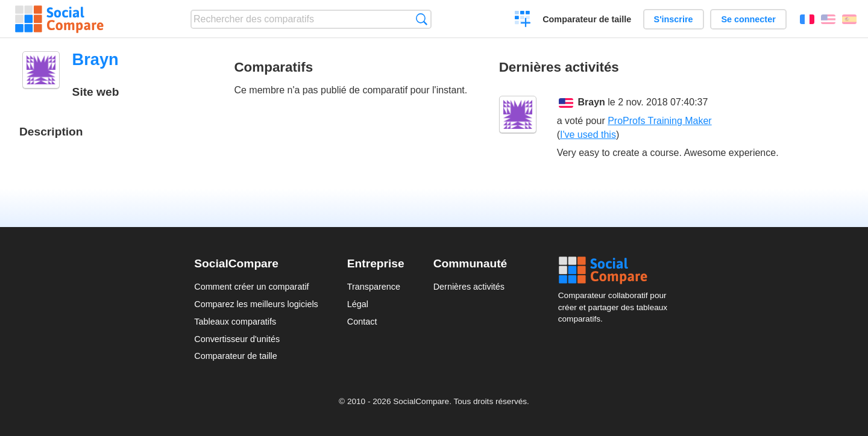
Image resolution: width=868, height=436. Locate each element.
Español (849, 19)
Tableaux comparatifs (235, 322)
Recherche (422, 19)
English (828, 19)
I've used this (588, 135)
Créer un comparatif (523, 20)
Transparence (374, 287)
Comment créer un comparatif (251, 287)
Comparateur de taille (587, 19)
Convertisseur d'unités (237, 339)
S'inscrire (674, 19)
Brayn (592, 102)
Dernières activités (469, 287)
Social (616, 270)
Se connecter (748, 19)
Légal (358, 304)
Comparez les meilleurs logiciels (256, 304)
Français (807, 19)
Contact (362, 322)
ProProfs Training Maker (660, 121)
